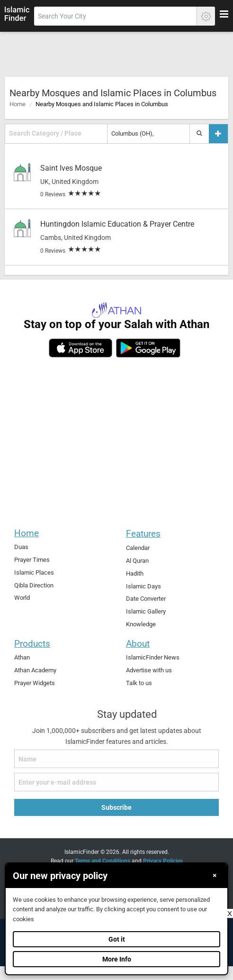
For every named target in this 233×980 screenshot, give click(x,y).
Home (18, 104)
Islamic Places (34, 572)
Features (143, 534)
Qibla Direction (34, 585)
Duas (21, 547)
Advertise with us (149, 670)
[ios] (81, 348)
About (138, 644)
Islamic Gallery (146, 611)
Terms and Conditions (103, 861)
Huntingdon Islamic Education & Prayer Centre (117, 224)
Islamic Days (143, 586)
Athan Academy (35, 670)
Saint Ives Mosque (71, 168)
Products (32, 644)
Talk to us (139, 683)
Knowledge (141, 624)
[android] (148, 348)
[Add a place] (218, 133)
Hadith (135, 573)
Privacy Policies (163, 861)
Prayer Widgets (35, 683)
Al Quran (137, 561)
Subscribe (116, 807)
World (22, 598)
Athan (22, 657)
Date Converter (146, 599)
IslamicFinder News (153, 657)
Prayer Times (32, 560)
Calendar (138, 548)
